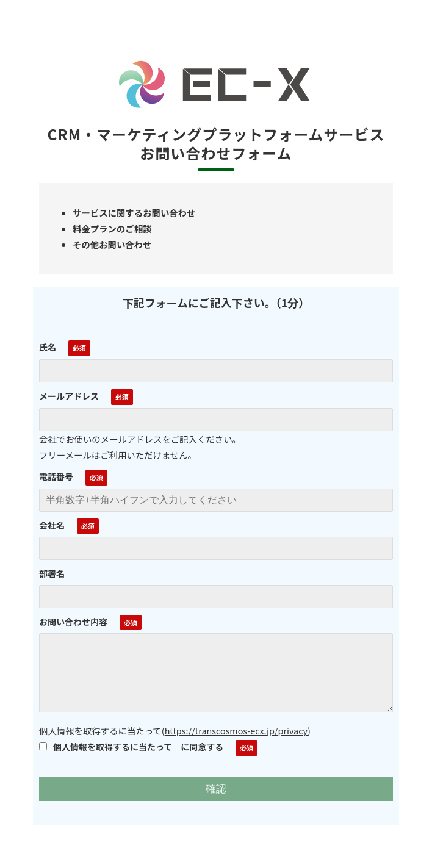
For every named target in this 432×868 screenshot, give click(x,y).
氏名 (48, 347)
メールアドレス (69, 396)
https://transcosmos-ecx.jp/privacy (236, 730)
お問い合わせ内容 (73, 622)
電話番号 (56, 476)
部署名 (52, 573)
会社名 (52, 525)
